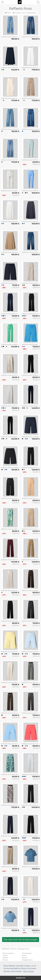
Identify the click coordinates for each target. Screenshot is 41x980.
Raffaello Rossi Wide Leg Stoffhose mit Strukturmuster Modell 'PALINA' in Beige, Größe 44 (31, 283)
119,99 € (15, 316)
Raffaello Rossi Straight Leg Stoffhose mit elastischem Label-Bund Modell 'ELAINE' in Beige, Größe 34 (10, 867)
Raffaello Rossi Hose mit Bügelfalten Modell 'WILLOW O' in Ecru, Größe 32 (31, 897)
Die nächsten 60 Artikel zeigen (21, 940)
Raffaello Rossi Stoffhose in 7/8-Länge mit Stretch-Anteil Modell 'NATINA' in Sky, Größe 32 (31, 191)
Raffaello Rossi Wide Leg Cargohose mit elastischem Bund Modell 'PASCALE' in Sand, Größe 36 (10, 375)
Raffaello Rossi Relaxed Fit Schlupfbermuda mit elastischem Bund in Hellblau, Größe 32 (31, 652)
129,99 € (16, 288)
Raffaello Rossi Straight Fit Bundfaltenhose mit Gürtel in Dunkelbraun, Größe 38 (31, 590)
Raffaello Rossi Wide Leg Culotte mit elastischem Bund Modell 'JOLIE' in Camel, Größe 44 (31, 498)
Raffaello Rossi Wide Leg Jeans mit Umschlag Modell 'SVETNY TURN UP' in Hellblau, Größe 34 (10, 37)
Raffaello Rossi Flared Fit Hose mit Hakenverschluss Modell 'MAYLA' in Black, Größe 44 (10, 621)
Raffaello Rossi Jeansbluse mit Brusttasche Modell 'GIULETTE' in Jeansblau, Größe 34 (31, 867)
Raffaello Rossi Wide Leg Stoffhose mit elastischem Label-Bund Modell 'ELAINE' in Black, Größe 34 (31, 682)
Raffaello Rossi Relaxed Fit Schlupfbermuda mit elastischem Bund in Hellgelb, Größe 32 (10, 652)
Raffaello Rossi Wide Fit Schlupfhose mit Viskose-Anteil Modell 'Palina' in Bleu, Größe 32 (31, 774)
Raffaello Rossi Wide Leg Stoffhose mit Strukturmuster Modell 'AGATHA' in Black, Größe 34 (31, 314)
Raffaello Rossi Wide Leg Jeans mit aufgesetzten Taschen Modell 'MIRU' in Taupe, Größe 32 (31, 98)
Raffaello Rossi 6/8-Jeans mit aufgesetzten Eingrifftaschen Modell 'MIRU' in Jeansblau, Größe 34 (31, 37)
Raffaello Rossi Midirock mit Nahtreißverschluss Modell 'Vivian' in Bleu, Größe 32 (10, 221)
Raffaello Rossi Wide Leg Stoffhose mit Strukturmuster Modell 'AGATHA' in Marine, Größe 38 (10, 314)
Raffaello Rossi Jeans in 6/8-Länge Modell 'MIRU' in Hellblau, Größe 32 (10, 129)
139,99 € (36, 439)
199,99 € (16, 380)
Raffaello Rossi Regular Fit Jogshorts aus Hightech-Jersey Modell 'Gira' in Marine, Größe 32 (10, 283)
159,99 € (15, 131)
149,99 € (15, 70)
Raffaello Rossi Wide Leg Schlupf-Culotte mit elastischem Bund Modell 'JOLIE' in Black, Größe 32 (10, 498)
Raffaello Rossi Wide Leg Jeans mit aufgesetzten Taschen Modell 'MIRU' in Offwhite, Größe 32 (31, 68)
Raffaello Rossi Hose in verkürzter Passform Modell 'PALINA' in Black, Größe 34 (31, 468)
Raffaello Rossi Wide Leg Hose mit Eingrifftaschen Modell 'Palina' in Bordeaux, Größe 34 (10, 560)
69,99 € (36, 162)
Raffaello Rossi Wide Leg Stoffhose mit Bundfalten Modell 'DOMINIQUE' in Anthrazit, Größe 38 (31, 713)
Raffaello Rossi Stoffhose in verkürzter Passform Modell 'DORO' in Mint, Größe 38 (31, 160)
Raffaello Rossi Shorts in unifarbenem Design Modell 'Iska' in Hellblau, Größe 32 (10, 744)
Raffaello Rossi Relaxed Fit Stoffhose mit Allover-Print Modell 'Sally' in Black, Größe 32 (10, 805)
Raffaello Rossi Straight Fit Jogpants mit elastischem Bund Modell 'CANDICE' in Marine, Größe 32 (31, 406)
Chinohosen (27, 953)
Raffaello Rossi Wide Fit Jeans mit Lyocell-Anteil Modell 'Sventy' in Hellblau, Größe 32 (10, 160)
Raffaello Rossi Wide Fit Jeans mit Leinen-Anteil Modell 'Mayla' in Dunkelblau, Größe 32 (31, 252)
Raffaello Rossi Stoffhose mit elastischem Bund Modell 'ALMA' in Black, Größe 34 (31, 375)
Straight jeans (27, 960)
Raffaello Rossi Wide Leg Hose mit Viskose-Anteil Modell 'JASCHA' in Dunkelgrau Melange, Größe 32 (31, 621)
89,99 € (36, 377)
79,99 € (16, 285)
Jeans (24, 955)
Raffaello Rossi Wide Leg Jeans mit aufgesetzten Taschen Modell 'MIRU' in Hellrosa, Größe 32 (10, 98)
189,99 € (15, 39)
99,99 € (36, 285)
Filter (8, 13)
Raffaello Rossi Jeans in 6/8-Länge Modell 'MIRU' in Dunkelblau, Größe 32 (31, 129)
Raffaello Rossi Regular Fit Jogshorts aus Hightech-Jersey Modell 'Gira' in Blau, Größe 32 (31, 344)
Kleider (5, 958)
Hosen (5, 955)
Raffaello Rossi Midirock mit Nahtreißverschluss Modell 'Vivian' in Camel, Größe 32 (10, 252)
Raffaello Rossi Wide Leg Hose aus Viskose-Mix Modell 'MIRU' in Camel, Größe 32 (31, 560)
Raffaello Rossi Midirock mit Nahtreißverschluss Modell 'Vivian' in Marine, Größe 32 (31, 221)
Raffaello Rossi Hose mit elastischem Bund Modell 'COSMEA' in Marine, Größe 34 (10, 897)
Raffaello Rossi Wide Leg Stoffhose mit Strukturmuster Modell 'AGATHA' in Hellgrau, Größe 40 (10, 406)
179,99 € (36, 70)
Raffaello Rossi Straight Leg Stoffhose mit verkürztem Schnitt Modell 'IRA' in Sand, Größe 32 (10, 191)
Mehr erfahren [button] (29, 971)
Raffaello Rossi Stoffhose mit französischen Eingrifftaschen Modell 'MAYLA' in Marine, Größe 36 (10, 836)
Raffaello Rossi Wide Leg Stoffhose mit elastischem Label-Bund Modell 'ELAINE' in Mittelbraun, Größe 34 (10, 713)
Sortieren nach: (24, 13)
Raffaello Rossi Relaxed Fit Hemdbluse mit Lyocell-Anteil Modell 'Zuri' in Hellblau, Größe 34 (10, 928)
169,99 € (36, 39)
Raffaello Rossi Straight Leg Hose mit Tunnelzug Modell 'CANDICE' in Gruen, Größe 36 (10, 344)
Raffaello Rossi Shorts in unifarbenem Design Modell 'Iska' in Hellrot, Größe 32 (31, 744)
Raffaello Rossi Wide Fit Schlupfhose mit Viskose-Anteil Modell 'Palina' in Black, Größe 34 (31, 836)
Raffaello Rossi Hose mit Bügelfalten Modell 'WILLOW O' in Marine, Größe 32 (31, 928)
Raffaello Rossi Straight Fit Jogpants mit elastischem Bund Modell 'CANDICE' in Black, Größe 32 (10, 437)
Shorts (5, 960)
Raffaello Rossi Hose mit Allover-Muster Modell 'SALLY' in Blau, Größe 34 (10, 774)
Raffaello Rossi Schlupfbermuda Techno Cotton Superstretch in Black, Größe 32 (10, 468)
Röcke (24, 958)
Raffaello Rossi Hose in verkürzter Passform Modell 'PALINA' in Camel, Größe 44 (31, 529)
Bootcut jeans (8, 953)
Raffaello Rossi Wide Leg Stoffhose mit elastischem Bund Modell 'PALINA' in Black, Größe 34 (31, 805)
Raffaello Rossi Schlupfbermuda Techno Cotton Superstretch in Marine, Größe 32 (31, 437)
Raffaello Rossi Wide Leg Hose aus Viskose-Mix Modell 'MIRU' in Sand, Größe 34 (10, 590)
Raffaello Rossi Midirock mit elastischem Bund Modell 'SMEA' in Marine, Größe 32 (10, 68)
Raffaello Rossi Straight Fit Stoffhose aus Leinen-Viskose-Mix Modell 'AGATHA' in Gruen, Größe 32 (10, 529)
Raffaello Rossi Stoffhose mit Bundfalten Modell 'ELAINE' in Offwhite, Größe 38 (10, 682)
